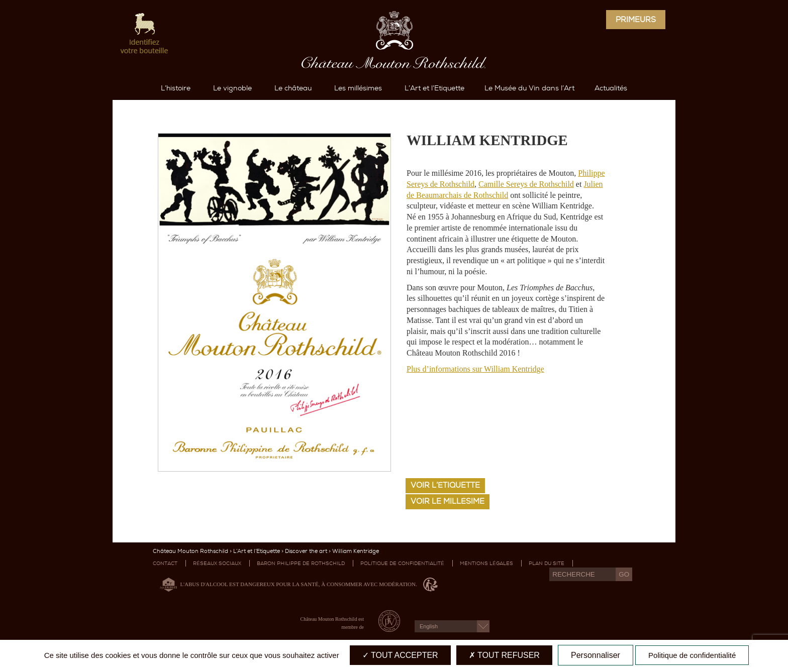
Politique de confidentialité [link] (692, 655)
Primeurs (636, 20)
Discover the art (306, 551)
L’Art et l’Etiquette (257, 551)
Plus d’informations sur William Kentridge (475, 369)
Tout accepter (400, 655)
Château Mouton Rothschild (190, 551)
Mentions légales (486, 563)
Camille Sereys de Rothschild (526, 184)
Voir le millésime (448, 501)
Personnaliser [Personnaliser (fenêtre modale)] (596, 655)
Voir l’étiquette (445, 485)
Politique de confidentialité (402, 563)
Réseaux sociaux (217, 563)
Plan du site (547, 563)
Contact (165, 563)
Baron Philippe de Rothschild (301, 563)
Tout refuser (504, 655)
